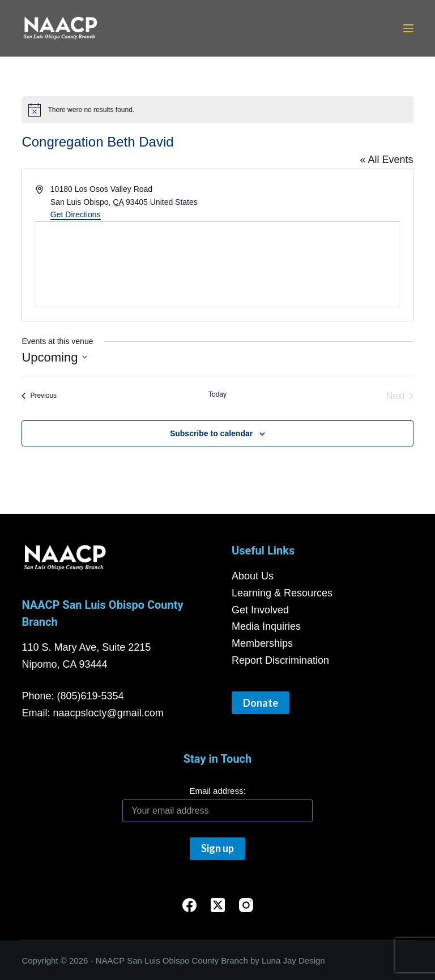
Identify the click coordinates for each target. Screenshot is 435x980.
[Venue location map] (217, 264)
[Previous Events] (39, 396)
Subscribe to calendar (211, 433)
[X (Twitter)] (218, 905)
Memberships (262, 643)
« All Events (387, 160)
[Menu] (408, 28)
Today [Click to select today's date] (217, 394)
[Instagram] (246, 905)
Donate (261, 703)
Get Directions (76, 214)
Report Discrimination (280, 660)
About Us (253, 576)
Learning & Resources (282, 593)
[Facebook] (189, 905)
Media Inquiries (266, 626)
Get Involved (260, 610)
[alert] (217, 110)
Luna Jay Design (293, 960)
